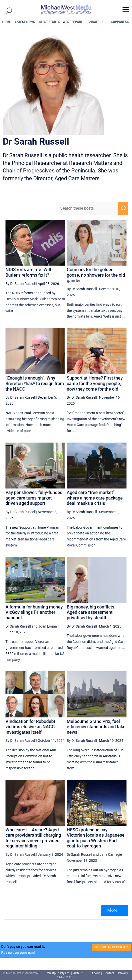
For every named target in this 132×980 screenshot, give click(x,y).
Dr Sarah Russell (18, 626)
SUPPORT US (120, 22)
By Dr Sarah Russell (20, 284)
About (96, 973)
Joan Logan (48, 626)
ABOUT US (96, 22)
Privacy (123, 973)
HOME (6, 22)
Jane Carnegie (111, 854)
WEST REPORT (73, 22)
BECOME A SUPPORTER (111, 947)
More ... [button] (114, 910)
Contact (109, 973)
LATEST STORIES (49, 22)
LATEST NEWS (25, 22)
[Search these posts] (87, 208)
